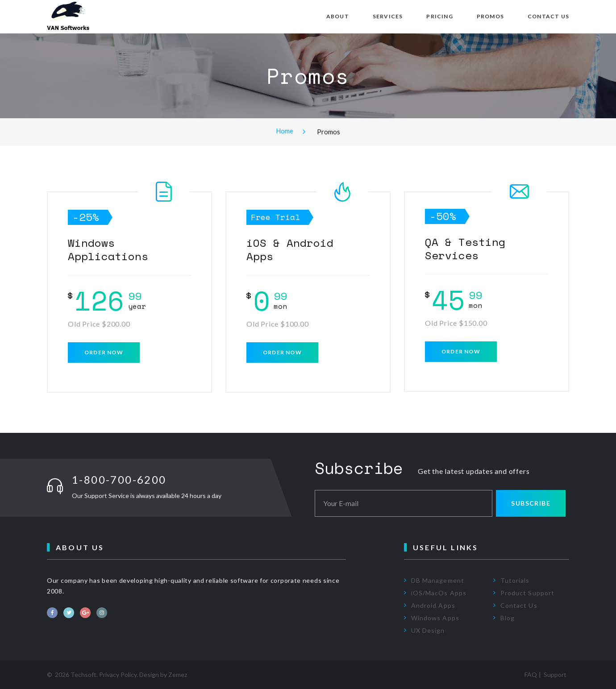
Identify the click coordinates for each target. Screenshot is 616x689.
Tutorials (515, 580)
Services (388, 17)
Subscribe (531, 503)
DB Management (438, 580)
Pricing (439, 17)
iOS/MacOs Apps (439, 593)
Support (555, 674)
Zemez (178, 674)
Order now (104, 352)
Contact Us (548, 17)
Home (285, 131)
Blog (508, 618)
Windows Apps (435, 618)
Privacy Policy (118, 674)
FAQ (531, 674)
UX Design (428, 630)
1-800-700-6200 (119, 479)
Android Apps (433, 605)
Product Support (527, 593)
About (338, 17)
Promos (490, 17)
